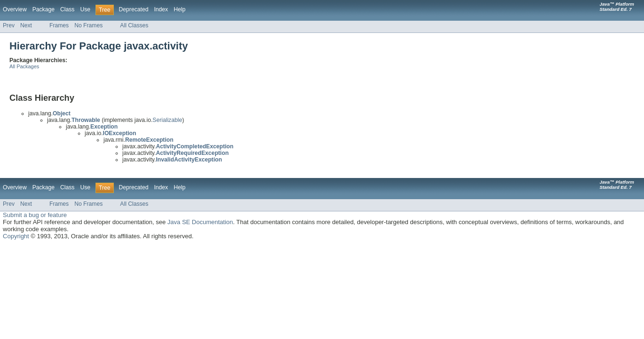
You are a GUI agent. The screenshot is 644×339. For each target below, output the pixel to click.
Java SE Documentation (200, 222)
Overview (15, 9)
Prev (9, 25)
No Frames (88, 25)
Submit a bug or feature (35, 215)
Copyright (16, 236)
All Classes (134, 25)
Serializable (167, 120)
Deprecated (134, 9)
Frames (59, 25)
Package (44, 9)
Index (161, 9)
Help (179, 9)
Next (26, 25)
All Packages (24, 66)
